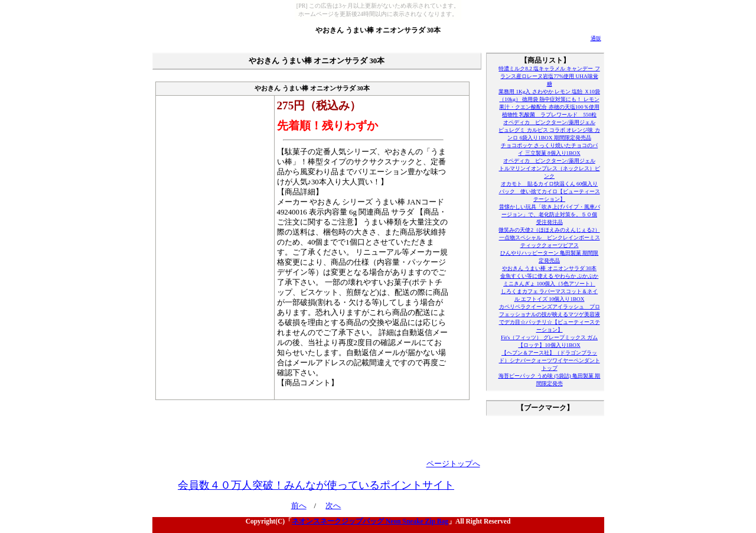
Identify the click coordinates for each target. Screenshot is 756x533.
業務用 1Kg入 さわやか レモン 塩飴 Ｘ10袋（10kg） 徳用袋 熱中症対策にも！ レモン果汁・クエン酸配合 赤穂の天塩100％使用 (549, 99)
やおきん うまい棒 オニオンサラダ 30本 (378, 30)
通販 (596, 38)
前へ (299, 506)
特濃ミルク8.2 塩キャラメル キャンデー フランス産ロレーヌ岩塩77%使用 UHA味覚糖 (549, 76)
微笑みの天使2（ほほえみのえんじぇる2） (549, 230)
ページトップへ (453, 464)
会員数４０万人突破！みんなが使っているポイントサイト (316, 485)
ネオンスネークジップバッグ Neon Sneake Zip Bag (370, 521)
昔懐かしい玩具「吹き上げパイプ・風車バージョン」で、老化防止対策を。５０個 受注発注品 (550, 214)
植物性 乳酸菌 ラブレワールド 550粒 (549, 115)
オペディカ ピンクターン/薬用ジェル (549, 122)
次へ (333, 506)
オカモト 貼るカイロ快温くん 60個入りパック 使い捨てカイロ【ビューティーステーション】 (550, 191)
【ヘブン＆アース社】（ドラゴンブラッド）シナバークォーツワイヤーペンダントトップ (550, 360)
